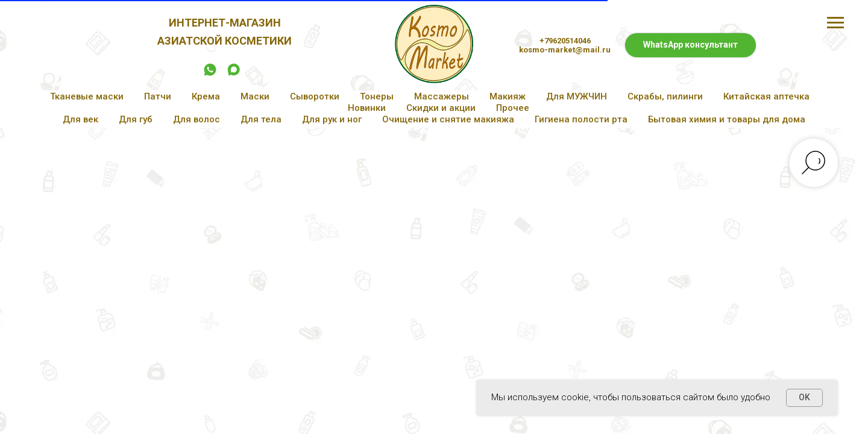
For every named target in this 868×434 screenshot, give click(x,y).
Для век (80, 119)
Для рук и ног (332, 119)
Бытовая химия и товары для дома (727, 119)
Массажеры (442, 96)
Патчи (158, 96)
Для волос (197, 119)
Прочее (513, 108)
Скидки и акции (441, 108)
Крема (206, 96)
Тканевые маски (87, 96)
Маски (255, 96)
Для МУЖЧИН (577, 96)
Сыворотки (315, 96)
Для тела (261, 119)
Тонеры (377, 96)
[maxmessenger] (234, 74)
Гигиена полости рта (581, 119)
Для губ (136, 119)
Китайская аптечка (766, 96)
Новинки (367, 108)
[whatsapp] (210, 74)
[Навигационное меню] (835, 23)
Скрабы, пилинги (665, 96)
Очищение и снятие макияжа (448, 119)
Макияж (508, 96)
